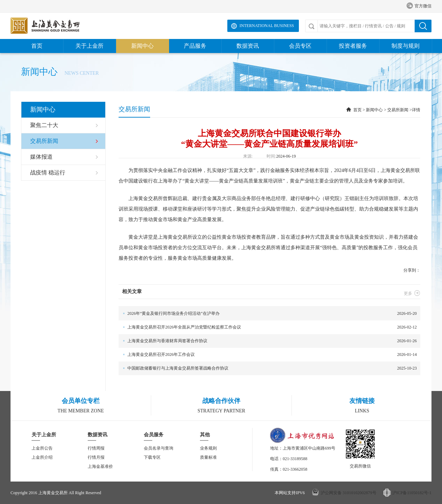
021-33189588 (295, 459)
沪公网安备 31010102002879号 (349, 493)
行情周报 (96, 448)
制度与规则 (406, 46)
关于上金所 (89, 46)
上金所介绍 (42, 457)
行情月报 (96, 457)
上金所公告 (42, 448)
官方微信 (419, 6)
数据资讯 (248, 46)
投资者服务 (353, 46)
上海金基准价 (100, 466)
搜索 (423, 26)
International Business (267, 26)
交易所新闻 (398, 110)
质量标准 (208, 457)
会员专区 (300, 46)
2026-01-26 (268, 341)
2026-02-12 (268, 327)
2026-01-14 (268, 355)
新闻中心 (142, 46)
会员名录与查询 (159, 448)
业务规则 (208, 448)
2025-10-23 (268, 368)
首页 (37, 46)
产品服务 (195, 46)
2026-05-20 (268, 314)
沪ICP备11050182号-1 (412, 493)
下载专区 (152, 457)
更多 (412, 293)
